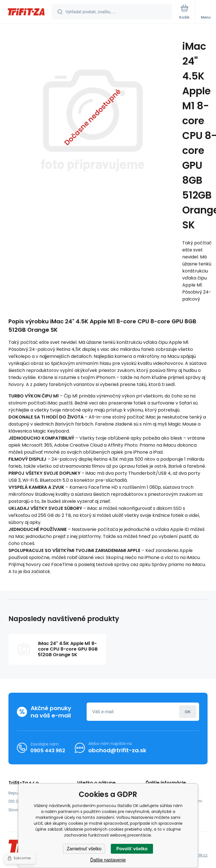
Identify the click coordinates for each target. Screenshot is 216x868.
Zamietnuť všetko (84, 849)
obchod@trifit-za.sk (117, 750)
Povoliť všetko (132, 849)
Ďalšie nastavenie (108, 860)
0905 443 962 (48, 750)
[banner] (26, 12)
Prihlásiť (188, 712)
